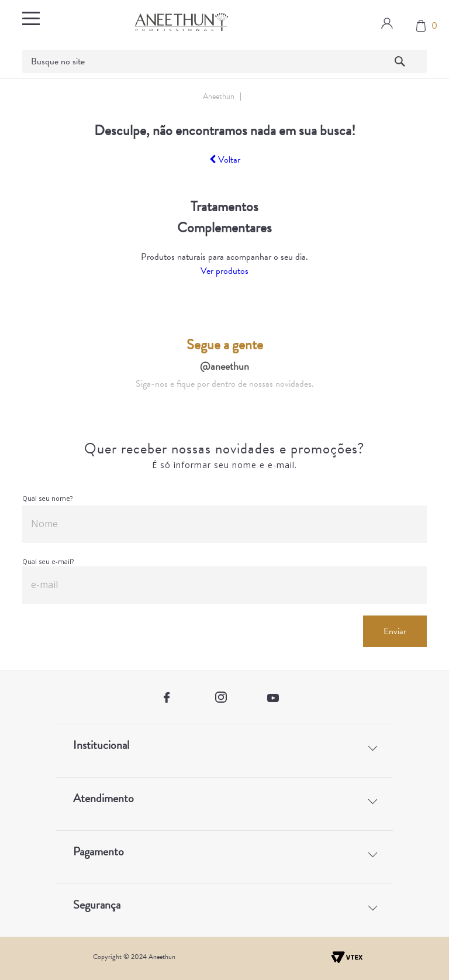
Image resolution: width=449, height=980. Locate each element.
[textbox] (224, 61)
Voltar (225, 160)
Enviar (395, 631)
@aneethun (224, 366)
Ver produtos (224, 271)
